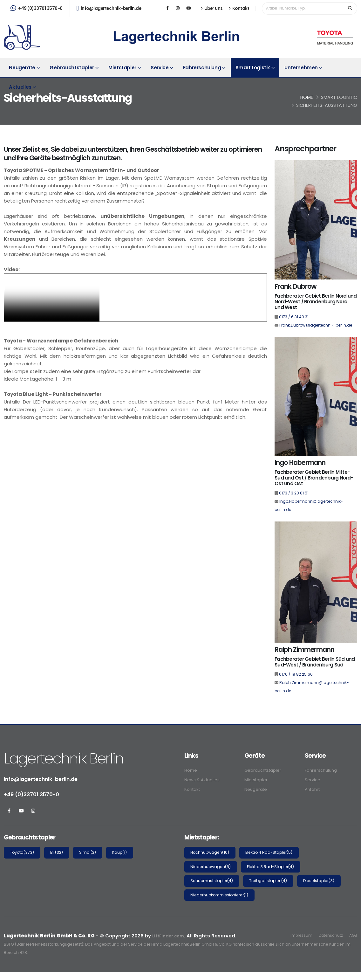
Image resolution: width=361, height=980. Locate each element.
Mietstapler (122, 68)
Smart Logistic (339, 97)
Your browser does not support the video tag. (52, 298)
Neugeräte (22, 68)
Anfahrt (314, 788)
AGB (353, 935)
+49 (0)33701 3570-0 (37, 8)
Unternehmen (301, 68)
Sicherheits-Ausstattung (327, 105)
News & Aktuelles (204, 779)
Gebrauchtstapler (72, 68)
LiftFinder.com (170, 936)
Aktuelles (20, 87)
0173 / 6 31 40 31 (294, 317)
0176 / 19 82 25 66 (296, 674)
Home (307, 97)
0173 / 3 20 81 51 (294, 493)
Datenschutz (328, 935)
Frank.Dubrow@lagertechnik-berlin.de (316, 325)
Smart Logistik (253, 68)
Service (160, 68)
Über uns (212, 8)
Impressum (296, 935)
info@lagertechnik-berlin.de (109, 8)
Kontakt (239, 8)
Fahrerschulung (202, 68)
